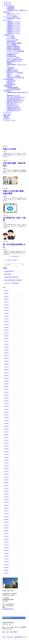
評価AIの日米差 (10, 149)
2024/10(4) (6, 344)
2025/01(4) (6, 336)
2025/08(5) (6, 316)
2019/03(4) (6, 533)
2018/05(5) (6, 562)
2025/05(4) (6, 324)
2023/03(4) (6, 398)
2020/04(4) (6, 497)
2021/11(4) (6, 443)
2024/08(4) (6, 350)
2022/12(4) (6, 406)
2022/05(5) (6, 426)
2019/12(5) (6, 508)
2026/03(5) (6, 296)
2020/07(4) (6, 488)
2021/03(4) (6, 466)
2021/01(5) (6, 471)
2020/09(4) (6, 483)
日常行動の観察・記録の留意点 (11, 277)
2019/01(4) (6, 539)
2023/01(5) (6, 403)
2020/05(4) (6, 494)
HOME (4, 637)
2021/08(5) (6, 451)
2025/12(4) (6, 305)
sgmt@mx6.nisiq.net (8, 609)
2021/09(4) (6, 449)
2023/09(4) (6, 381)
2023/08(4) (6, 384)
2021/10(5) (6, 446)
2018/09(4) (6, 550)
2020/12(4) (6, 474)
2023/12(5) (6, 372)
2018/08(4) (6, 553)
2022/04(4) (6, 429)
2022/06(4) (6, 423)
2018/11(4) (6, 545)
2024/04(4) (6, 361)
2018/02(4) (6, 570)
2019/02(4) (6, 536)
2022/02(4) (6, 435)
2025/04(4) (6, 327)
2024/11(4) (6, 341)
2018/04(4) (6, 564)
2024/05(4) (6, 358)
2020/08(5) (6, 485)
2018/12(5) (6, 542)
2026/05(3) (6, 291)
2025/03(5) (6, 330)
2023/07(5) (6, 387)
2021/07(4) (6, 454)
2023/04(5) (6, 395)
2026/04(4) (6, 293)
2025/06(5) (6, 322)
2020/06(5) (6, 491)
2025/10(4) (6, 310)
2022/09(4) (6, 415)
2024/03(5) (6, 364)
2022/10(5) (6, 412)
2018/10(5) (6, 548)
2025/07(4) (6, 319)
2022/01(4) (6, 437)
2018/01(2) (6, 573)
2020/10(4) (6, 480)
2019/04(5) (6, 531)
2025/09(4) (6, 313)
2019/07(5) (6, 522)
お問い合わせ (10, 637)
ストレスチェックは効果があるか (12, 283)
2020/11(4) (6, 477)
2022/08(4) (6, 418)
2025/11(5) (6, 307)
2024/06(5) (6, 355)
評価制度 (5, 152)
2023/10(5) (6, 378)
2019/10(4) (6, 514)
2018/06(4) (6, 559)
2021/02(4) (6, 468)
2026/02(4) (6, 299)
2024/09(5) (6, 347)
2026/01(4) (6, 302)
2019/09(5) (6, 516)
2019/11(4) (6, 511)
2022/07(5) (6, 420)
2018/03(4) (6, 567)
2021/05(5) (6, 460)
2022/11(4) (6, 409)
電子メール (5, 627)
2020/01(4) (6, 505)
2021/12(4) (6, 440)
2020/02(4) (6, 502)
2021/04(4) (6, 463)
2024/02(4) (6, 367)
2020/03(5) (6, 500)
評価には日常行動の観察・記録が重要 (13, 280)
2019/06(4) (6, 525)
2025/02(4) (6, 333)
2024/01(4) (6, 370)
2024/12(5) (6, 339)
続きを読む (5, 156)
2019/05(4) (6, 528)
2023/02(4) (6, 401)
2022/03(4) (6, 432)
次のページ (17, 256)
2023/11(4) (6, 375)
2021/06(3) (6, 457)
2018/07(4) (6, 556)
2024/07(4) (6, 353)
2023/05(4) (6, 392)
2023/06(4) (6, 389)
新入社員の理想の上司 (9, 271)
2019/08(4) (6, 519)
